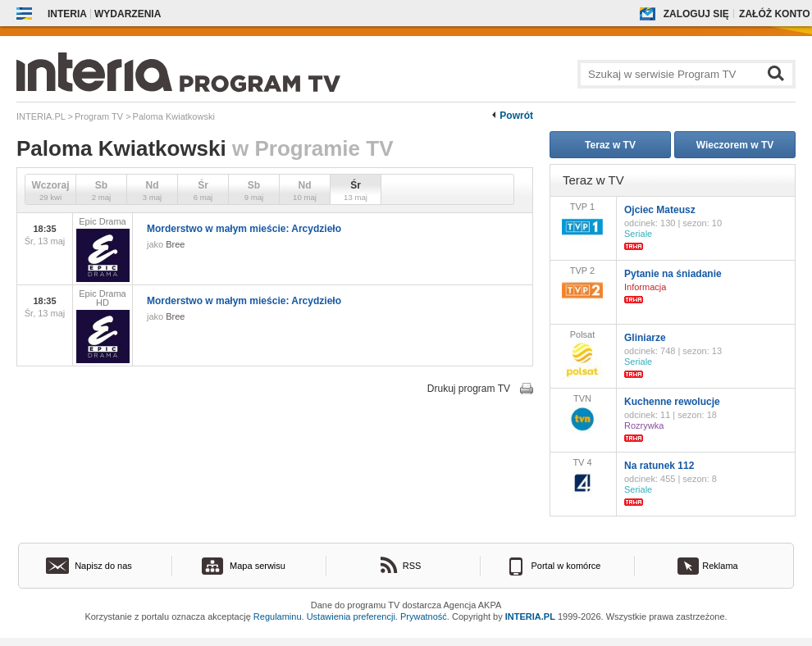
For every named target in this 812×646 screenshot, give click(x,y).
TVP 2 (582, 286)
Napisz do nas (103, 566)
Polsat (582, 355)
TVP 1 (582, 222)
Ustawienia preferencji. (352, 616)
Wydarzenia (128, 14)
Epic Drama (103, 249)
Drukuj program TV (469, 389)
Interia (67, 14)
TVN (582, 414)
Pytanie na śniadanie (673, 274)
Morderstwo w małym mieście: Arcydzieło (244, 229)
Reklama (720, 566)
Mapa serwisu (258, 566)
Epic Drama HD (103, 326)
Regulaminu (278, 616)
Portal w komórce (566, 566)
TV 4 (582, 478)
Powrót (516, 116)
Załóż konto (774, 14)
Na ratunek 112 (659, 466)
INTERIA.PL (530, 616)
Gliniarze (645, 338)
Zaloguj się (696, 14)
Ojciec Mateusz (660, 210)
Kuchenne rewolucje (672, 402)
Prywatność (424, 616)
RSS (412, 566)
